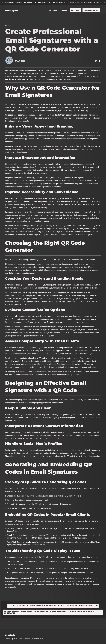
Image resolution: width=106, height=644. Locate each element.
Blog (55, 6)
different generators (54, 322)
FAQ (49, 6)
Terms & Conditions (24, 639)
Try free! (75, 6)
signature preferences (34, 542)
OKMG (41, 639)
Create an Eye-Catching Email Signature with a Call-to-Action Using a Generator (53, 606)
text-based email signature (17, 79)
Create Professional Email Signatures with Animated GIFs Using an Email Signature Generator (49, 612)
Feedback (64, 6)
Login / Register (91, 6)
